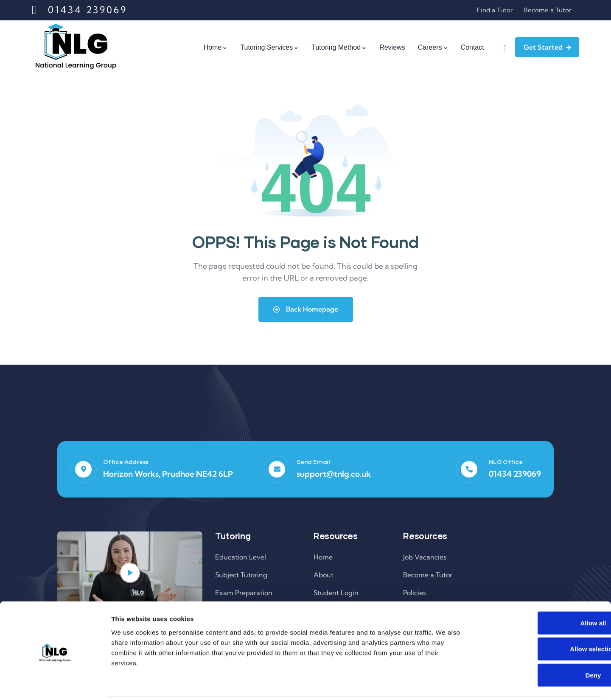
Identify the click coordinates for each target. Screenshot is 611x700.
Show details (445, 683)
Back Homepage (306, 309)
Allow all (540, 593)
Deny (540, 645)
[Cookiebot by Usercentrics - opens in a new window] (55, 683)
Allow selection (540, 619)
